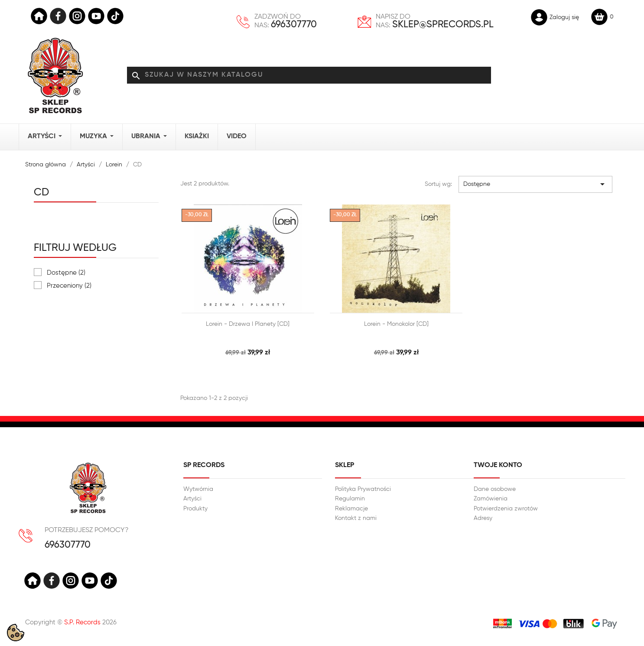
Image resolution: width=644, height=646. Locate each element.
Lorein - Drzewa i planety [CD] (248, 324)
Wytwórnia (198, 489)
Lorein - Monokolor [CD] (396, 324)
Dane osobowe (495, 489)
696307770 (294, 25)
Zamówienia (491, 499)
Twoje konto (498, 465)
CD (41, 192)
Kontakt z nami (356, 518)
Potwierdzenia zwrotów (506, 509)
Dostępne (66, 273)
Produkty (195, 509)
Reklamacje (351, 509)
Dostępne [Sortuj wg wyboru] (535, 184)
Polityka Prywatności (363, 489)
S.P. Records (82, 622)
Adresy (483, 518)
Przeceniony (69, 286)
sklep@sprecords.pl (443, 25)
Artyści (192, 499)
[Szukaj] (309, 75)
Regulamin (350, 499)
